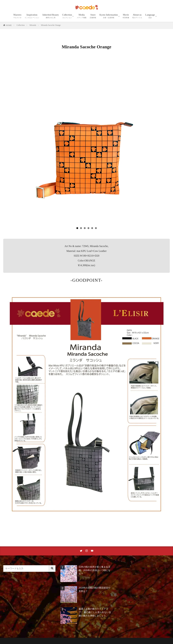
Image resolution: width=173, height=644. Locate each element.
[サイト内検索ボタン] (52, 569)
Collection (67, 16)
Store (93, 16)
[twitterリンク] (81, 551)
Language (150, 16)
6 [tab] (96, 228)
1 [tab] (77, 228)
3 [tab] (85, 228)
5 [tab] (92, 228)
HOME (9, 25)
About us (137, 16)
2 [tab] (81, 228)
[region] (86, 144)
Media (82, 16)
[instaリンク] (87, 551)
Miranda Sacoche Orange (51, 25)
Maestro (17, 16)
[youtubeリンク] (92, 551)
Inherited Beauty (51, 16)
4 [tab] (88, 228)
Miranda (33, 25)
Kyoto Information (109, 16)
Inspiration (32, 16)
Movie (126, 16)
